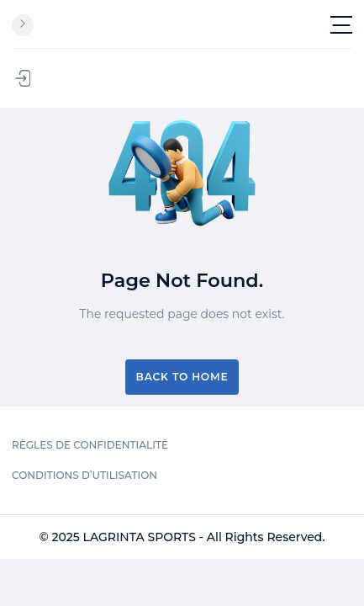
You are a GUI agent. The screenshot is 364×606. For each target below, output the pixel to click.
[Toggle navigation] (341, 25)
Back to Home (182, 377)
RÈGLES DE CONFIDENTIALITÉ (90, 445)
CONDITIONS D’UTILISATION (84, 475)
